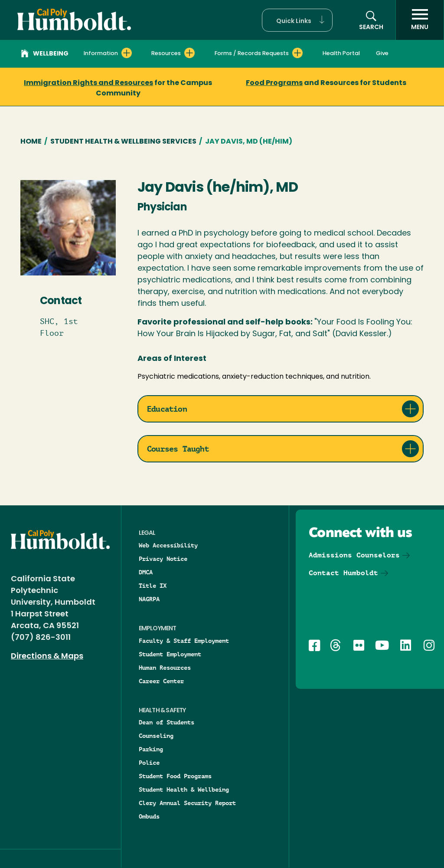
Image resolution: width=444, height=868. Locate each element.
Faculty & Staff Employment (184, 641)
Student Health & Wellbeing (184, 789)
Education (167, 409)
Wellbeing (45, 55)
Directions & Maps (47, 657)
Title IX (153, 586)
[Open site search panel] (371, 20)
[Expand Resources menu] (189, 53)
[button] (297, 20)
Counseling (156, 736)
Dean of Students (166, 722)
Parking (151, 749)
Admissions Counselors (354, 555)
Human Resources (165, 668)
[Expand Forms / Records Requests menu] (297, 53)
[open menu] (420, 20)
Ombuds (149, 816)
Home (31, 142)
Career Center (161, 681)
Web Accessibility (168, 545)
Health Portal (341, 54)
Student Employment (170, 654)
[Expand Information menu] (127, 53)
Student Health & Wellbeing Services (123, 142)
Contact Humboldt (343, 573)
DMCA (146, 572)
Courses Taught (178, 449)
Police (149, 763)
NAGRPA (149, 599)
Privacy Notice (163, 559)
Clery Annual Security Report (187, 803)
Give (382, 54)
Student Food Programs (175, 776)
